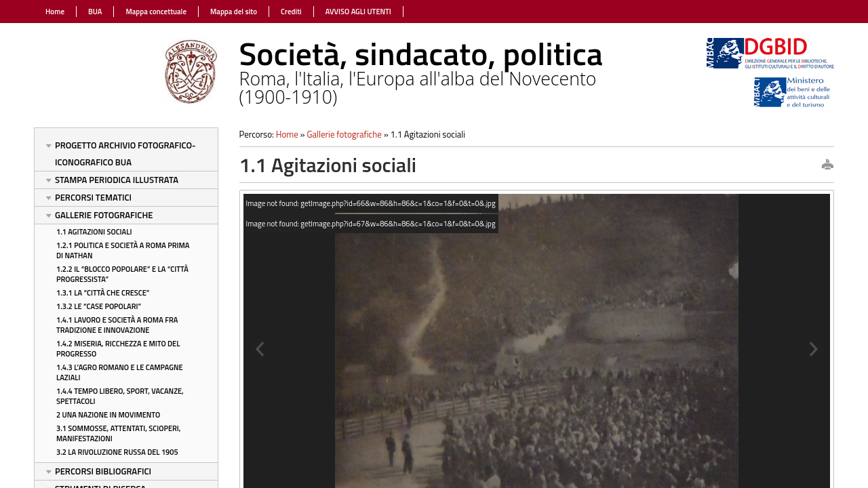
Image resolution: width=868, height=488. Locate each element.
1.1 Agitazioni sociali (94, 232)
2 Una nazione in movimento (108, 415)
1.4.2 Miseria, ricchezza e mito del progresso (118, 349)
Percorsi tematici (93, 197)
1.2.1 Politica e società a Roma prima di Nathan (123, 250)
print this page (827, 165)
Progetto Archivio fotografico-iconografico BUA (125, 154)
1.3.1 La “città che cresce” (103, 293)
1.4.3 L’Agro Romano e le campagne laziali (120, 372)
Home (55, 12)
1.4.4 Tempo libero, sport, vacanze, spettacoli (120, 396)
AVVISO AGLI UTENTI (358, 12)
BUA (95, 12)
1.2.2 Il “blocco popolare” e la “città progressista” (122, 274)
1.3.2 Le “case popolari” (99, 306)
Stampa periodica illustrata (117, 180)
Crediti (291, 12)
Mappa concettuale (156, 12)
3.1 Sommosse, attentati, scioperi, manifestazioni (119, 433)
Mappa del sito (234, 12)
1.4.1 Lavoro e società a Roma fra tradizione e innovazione (117, 325)
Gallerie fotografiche (104, 215)
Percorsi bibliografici (103, 471)
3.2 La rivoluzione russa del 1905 (117, 452)
